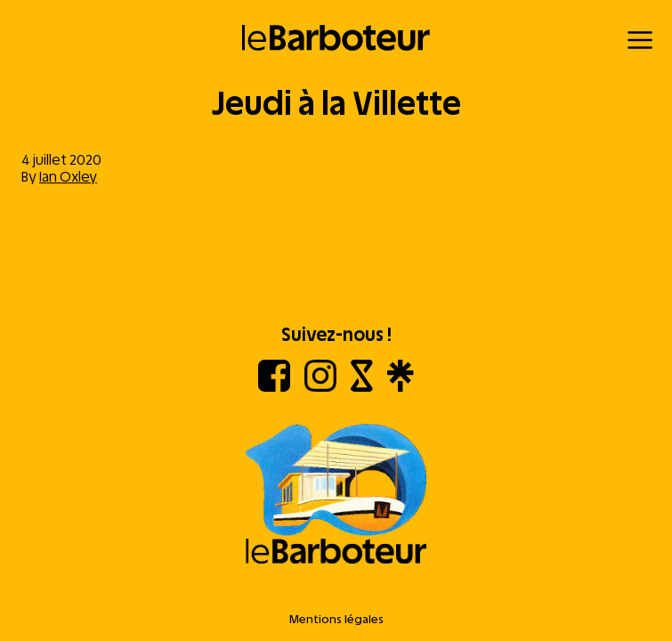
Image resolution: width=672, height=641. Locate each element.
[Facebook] (274, 387)
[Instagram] (320, 387)
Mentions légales (336, 619)
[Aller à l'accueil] (336, 495)
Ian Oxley (68, 177)
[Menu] (640, 40)
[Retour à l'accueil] (336, 38)
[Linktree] (400, 387)
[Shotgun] (362, 387)
